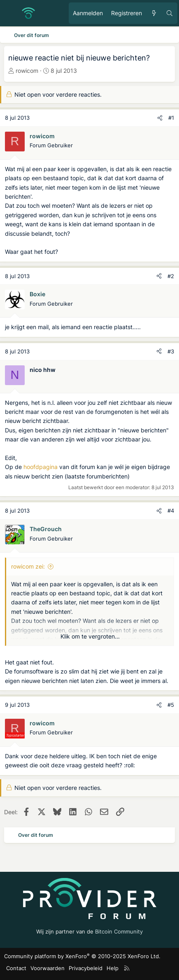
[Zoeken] (170, 13)
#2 (171, 276)
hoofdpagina (41, 467)
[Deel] (160, 118)
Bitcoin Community (119, 931)
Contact (16, 968)
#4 (171, 511)
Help (113, 968)
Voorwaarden (48, 968)
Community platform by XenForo (82, 956)
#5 (171, 705)
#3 (171, 351)
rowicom (27, 71)
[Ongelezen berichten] (154, 13)
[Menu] (11, 13)
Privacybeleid (86, 968)
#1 (171, 118)
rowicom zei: (28, 566)
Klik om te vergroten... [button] (90, 636)
